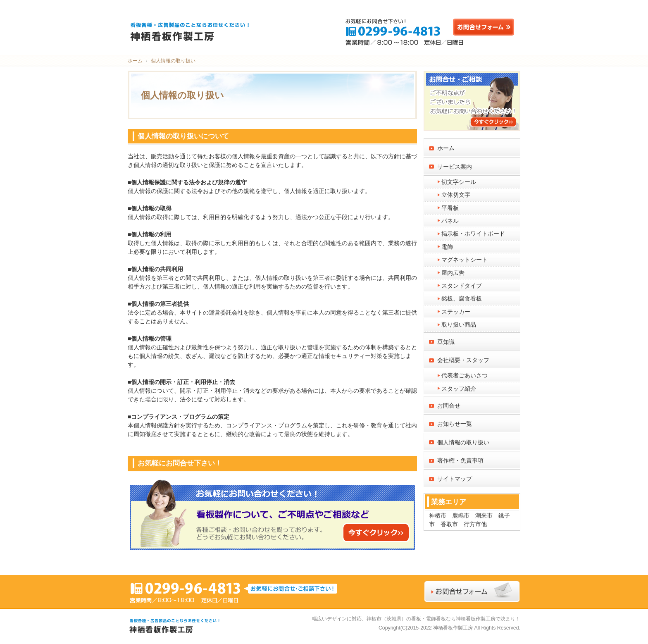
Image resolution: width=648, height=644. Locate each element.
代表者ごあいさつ (465, 375)
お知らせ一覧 (455, 424)
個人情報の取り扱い (463, 442)
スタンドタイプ (462, 286)
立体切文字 (456, 195)
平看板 (450, 208)
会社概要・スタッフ (463, 360)
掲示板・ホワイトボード (473, 234)
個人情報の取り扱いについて (183, 136)
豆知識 (446, 342)
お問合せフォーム (486, 27)
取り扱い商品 (459, 324)
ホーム (446, 148)
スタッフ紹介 (459, 389)
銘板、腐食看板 (462, 298)
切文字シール (459, 182)
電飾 (447, 247)
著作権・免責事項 (460, 460)
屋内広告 (453, 273)
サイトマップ (455, 479)
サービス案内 (455, 167)
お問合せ (449, 405)
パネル (450, 221)
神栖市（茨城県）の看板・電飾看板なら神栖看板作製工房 (431, 619)
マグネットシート (465, 260)
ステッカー (456, 312)
